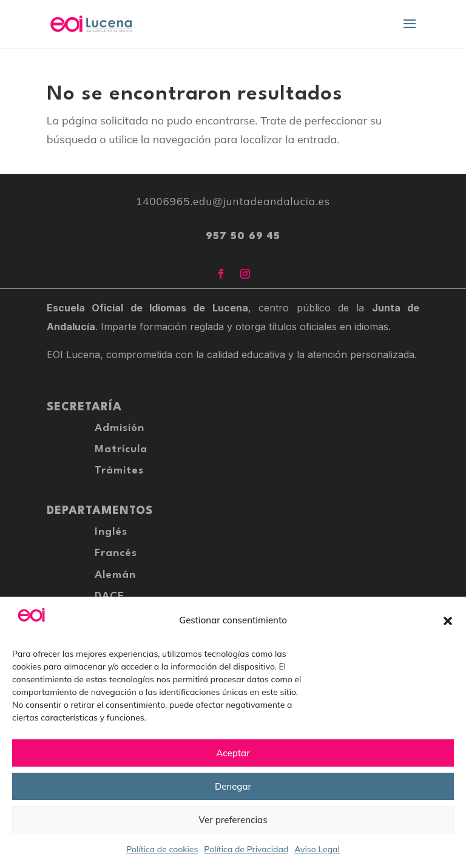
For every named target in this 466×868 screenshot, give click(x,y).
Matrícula (121, 449)
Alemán (115, 575)
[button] (448, 621)
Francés (116, 553)
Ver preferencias (233, 820)
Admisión (120, 428)
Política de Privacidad (246, 849)
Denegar (233, 786)
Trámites (119, 471)
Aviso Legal (317, 849)
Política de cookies (162, 849)
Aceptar (233, 753)
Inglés (111, 532)
